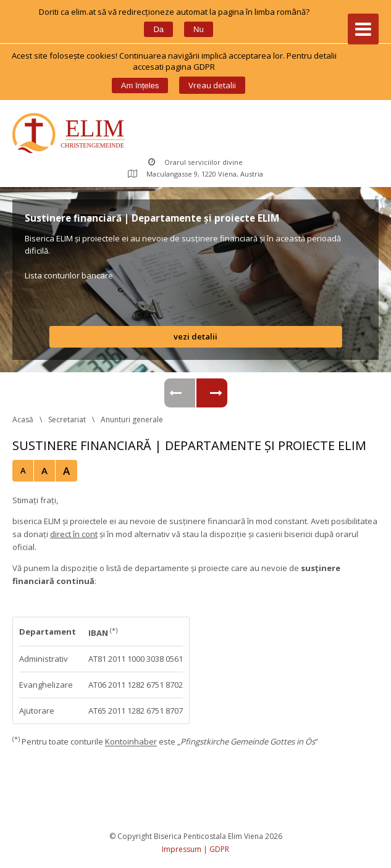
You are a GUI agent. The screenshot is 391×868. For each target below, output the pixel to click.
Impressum (182, 849)
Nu (199, 29)
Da (158, 29)
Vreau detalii (212, 85)
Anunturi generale (132, 419)
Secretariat (67, 419)
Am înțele (140, 86)
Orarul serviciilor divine (195, 162)
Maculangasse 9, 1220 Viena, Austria (195, 174)
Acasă (23, 419)
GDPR (219, 849)
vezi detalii (195, 336)
